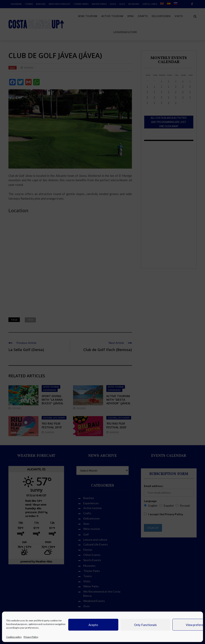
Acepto (93, 625)
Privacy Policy (31, 637)
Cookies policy (14, 637)
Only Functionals (145, 625)
